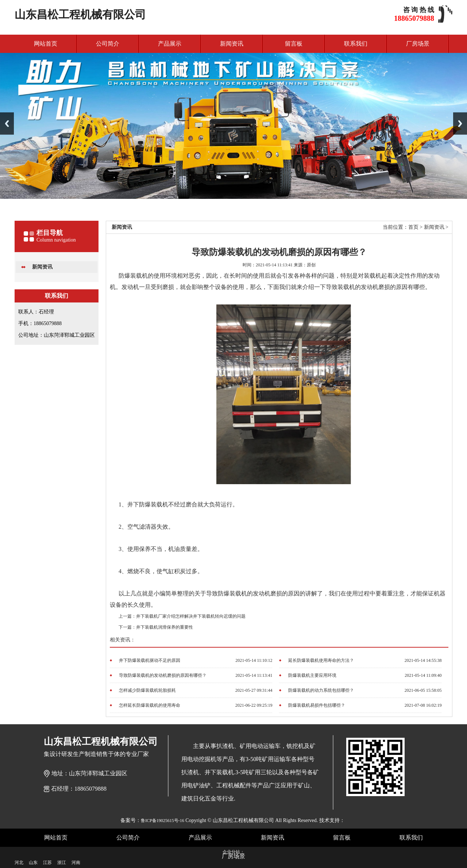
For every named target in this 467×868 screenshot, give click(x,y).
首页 (413, 227)
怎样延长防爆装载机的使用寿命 (150, 705)
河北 (19, 863)
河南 (76, 863)
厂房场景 (418, 44)
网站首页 (46, 44)
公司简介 (108, 44)
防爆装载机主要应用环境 (312, 675)
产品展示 (170, 44)
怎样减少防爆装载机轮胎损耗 (147, 690)
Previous (7, 124)
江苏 (47, 863)
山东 (33, 863)
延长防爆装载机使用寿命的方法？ (321, 660)
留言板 (294, 44)
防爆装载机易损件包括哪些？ (317, 705)
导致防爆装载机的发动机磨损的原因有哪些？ (163, 675)
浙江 (62, 863)
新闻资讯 (232, 44)
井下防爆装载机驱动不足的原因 (150, 660)
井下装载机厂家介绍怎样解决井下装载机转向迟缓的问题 (191, 616)
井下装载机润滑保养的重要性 (165, 627)
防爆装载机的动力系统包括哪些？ (321, 690)
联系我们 (356, 44)
